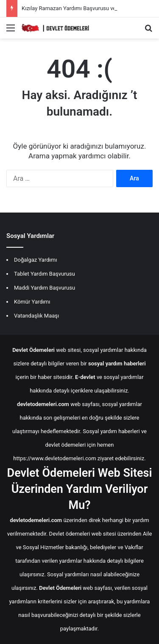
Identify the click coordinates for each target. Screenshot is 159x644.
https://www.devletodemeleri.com (54, 458)
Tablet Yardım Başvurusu (45, 274)
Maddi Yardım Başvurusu (45, 288)
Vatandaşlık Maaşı (36, 316)
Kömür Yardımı (32, 302)
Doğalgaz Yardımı (35, 260)
